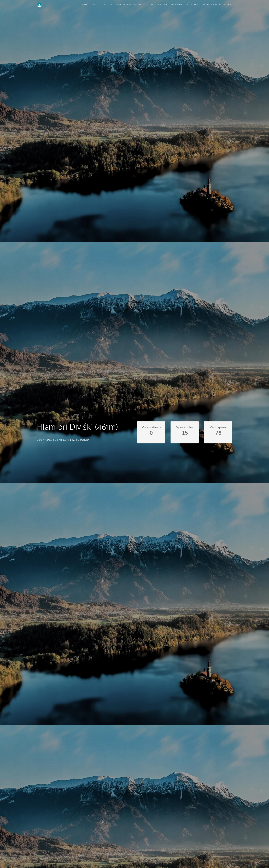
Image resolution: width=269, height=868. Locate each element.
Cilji (150, 4)
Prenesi (107, 4)
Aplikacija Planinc (130, 4)
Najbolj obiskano (170, 4)
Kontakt (193, 4)
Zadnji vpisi (90, 4)
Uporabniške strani (218, 4)
